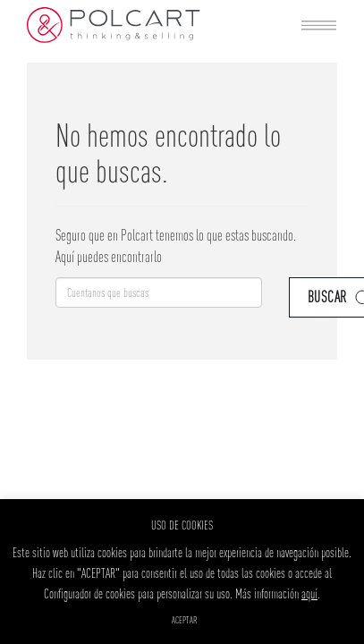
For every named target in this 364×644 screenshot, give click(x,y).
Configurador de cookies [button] (89, 593)
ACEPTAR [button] (185, 620)
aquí (309, 593)
